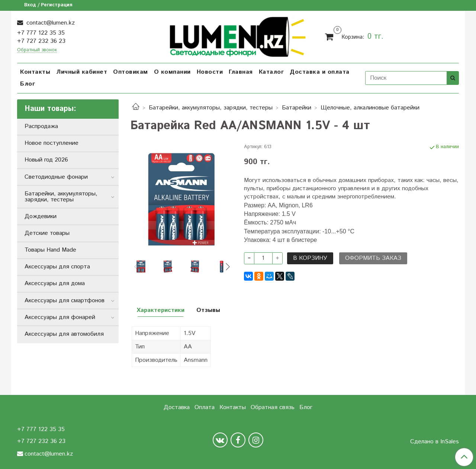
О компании (172, 72)
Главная (241, 72)
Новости (210, 72)
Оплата (205, 407)
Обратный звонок (37, 50)
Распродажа (41, 126)
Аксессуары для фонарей (60, 317)
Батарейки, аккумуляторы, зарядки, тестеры (211, 108)
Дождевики (41, 216)
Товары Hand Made (50, 250)
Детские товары (47, 233)
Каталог (271, 72)
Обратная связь (273, 407)
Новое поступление (52, 143)
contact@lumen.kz (50, 23)
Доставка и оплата (320, 72)
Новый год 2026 (46, 160)
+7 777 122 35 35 (41, 33)
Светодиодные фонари (56, 177)
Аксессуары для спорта (57, 267)
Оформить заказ (373, 258)
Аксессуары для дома (55, 283)
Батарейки (297, 108)
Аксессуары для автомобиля (64, 334)
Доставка (177, 407)
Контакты (35, 72)
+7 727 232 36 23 (41, 41)
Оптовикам (131, 72)
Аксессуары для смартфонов (65, 301)
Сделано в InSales (435, 442)
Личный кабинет (82, 72)
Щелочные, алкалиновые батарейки (370, 108)
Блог (28, 84)
